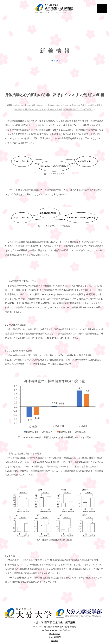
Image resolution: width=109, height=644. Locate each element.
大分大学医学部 (55, 637)
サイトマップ (54, 634)
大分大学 (54, 641)
